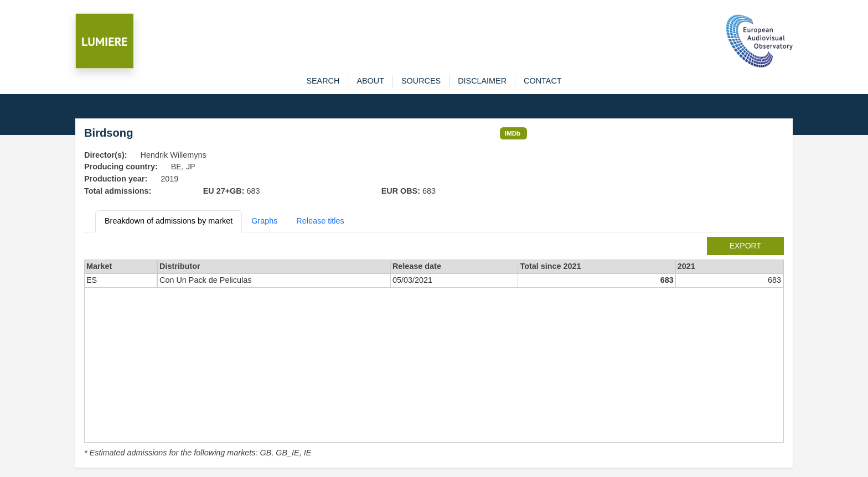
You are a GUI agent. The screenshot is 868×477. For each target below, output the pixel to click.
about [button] (370, 81)
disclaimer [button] (482, 81)
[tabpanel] (434, 348)
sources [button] (421, 81)
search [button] (323, 81)
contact (542, 81)
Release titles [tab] (320, 221)
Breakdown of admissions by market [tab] (169, 221)
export (745, 246)
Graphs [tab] (264, 221)
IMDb (513, 133)
